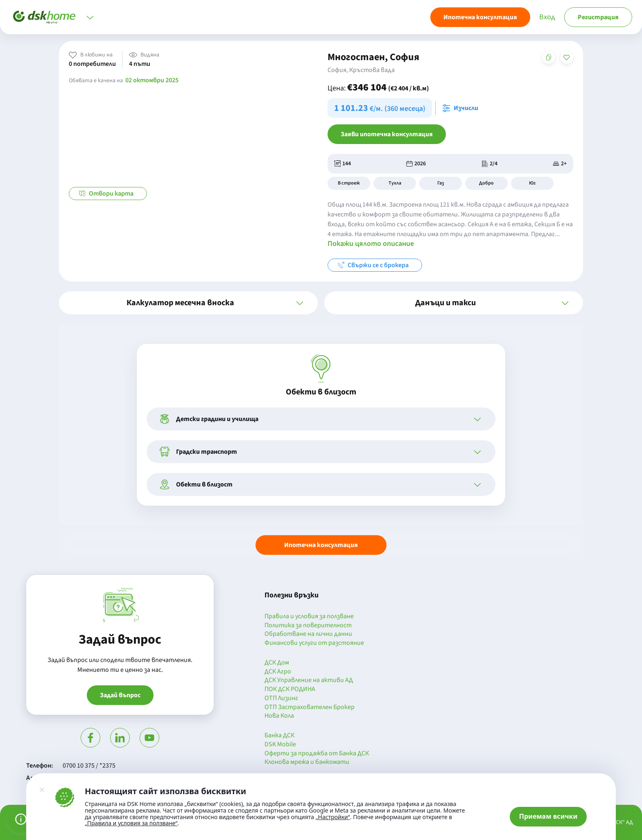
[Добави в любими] (567, 57)
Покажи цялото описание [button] (371, 244)
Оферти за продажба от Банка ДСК (317, 754)
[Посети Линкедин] (120, 738)
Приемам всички (548, 816)
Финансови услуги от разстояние (314, 643)
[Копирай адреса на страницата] (549, 57)
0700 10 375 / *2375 (89, 766)
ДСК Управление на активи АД (309, 680)
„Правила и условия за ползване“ (131, 823)
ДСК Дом (277, 663)
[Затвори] (42, 790)
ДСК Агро (278, 672)
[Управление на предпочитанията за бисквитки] (21, 819)
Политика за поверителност (308, 626)
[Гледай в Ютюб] (149, 738)
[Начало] (44, 17)
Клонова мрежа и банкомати (307, 762)
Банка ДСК (279, 736)
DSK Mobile (280, 745)
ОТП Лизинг (281, 698)
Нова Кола (279, 716)
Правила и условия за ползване (309, 617)
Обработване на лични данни (308, 634)
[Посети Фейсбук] (90, 738)
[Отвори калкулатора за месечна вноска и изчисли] (462, 108)
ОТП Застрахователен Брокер (310, 707)
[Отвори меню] (90, 17)
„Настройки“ (333, 817)
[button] (188, 303)
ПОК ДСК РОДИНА (290, 689)
